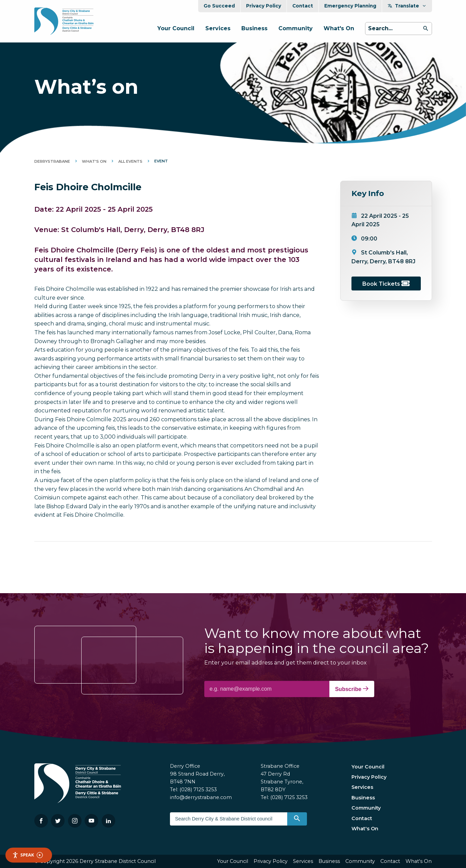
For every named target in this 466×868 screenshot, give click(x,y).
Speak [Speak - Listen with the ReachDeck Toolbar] (28, 855)
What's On (339, 28)
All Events (130, 161)
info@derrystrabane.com (201, 797)
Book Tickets (386, 284)
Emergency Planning (350, 6)
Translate (407, 6)
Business (254, 28)
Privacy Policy (264, 6)
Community (296, 28)
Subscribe (352, 689)
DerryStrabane (52, 161)
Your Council (176, 28)
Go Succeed (219, 6)
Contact (303, 6)
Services (218, 28)
